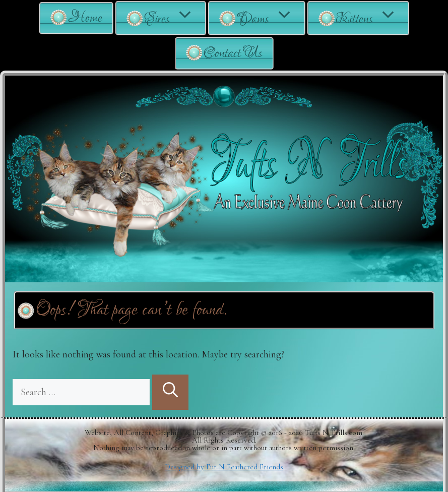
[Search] (170, 392)
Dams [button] (271, 18)
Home (85, 18)
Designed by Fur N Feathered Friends (224, 467)
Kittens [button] (372, 18)
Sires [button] (175, 18)
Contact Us (233, 53)
